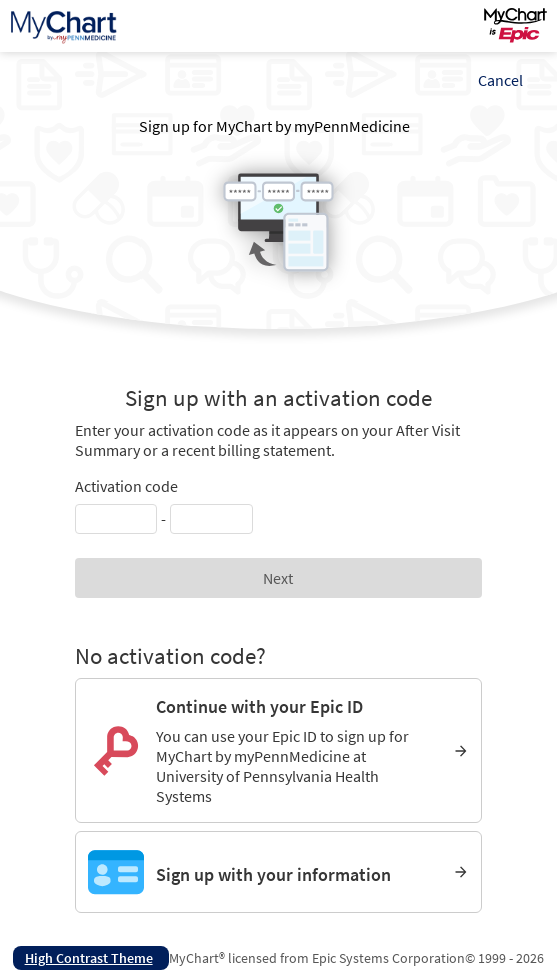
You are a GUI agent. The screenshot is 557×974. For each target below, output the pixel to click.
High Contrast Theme (89, 958)
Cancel (500, 80)
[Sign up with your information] (279, 872)
